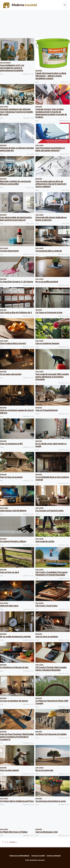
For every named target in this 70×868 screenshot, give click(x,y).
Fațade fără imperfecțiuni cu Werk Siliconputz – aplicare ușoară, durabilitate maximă (51, 76)
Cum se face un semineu (47, 637)
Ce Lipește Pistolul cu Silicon (13, 541)
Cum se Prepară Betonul (46, 410)
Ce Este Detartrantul (9, 251)
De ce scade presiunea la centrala (15, 637)
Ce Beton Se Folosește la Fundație (51, 734)
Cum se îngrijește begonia (47, 343)
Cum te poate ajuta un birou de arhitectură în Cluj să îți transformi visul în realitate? (51, 184)
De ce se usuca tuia (44, 770)
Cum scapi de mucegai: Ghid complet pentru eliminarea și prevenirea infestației (52, 377)
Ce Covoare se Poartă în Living (49, 511)
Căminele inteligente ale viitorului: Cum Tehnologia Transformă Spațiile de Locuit (16, 112)
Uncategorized (5, 63)
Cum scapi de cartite (45, 541)
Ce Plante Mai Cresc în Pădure (14, 832)
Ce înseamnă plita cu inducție (49, 251)
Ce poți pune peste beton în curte (51, 801)
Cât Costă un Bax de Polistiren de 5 (16, 312)
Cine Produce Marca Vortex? (13, 343)
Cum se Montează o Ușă (46, 832)
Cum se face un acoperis (11, 477)
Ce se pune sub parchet (11, 374)
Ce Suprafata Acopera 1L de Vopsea (17, 282)
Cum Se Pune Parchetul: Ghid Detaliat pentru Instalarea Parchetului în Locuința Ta (17, 737)
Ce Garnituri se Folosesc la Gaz (14, 667)
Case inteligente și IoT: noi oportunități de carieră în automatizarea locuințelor (12, 68)
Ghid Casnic (4, 107)
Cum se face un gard (9, 572)
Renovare (39, 71)
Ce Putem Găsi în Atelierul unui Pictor (17, 801)
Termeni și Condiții (38, 856)
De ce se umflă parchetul (47, 282)
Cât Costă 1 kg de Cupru (46, 606)
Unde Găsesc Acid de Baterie (13, 511)
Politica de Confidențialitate (19, 856)
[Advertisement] (35, 24)
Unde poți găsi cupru (9, 606)
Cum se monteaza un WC (11, 444)
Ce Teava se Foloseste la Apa (49, 312)
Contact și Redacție (54, 856)
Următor (13, 842)
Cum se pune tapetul (9, 770)
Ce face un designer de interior (14, 701)
